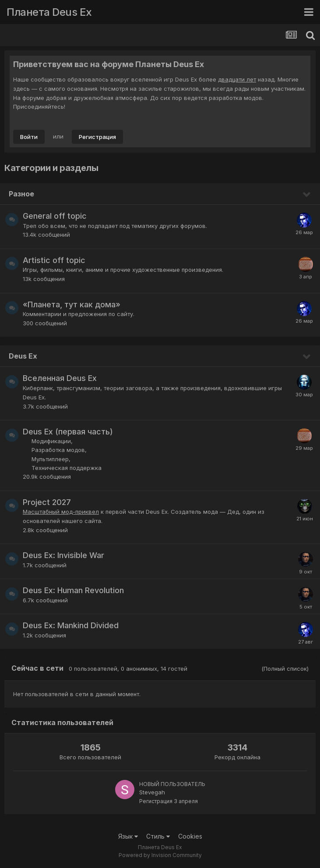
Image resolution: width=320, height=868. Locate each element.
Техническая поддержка (67, 468)
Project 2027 (47, 502)
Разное (21, 194)
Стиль (158, 836)
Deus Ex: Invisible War (63, 555)
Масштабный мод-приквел (61, 512)
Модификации (51, 441)
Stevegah (152, 792)
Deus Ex (23, 356)
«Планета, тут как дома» (72, 304)
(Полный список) (285, 669)
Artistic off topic (54, 260)
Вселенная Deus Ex (60, 378)
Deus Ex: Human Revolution (73, 590)
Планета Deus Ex (49, 12)
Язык (128, 836)
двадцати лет (237, 79)
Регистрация (97, 137)
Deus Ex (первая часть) (68, 432)
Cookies (190, 836)
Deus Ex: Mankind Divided (71, 625)
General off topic (55, 216)
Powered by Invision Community (160, 855)
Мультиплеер (50, 459)
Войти (29, 137)
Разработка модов (58, 450)
